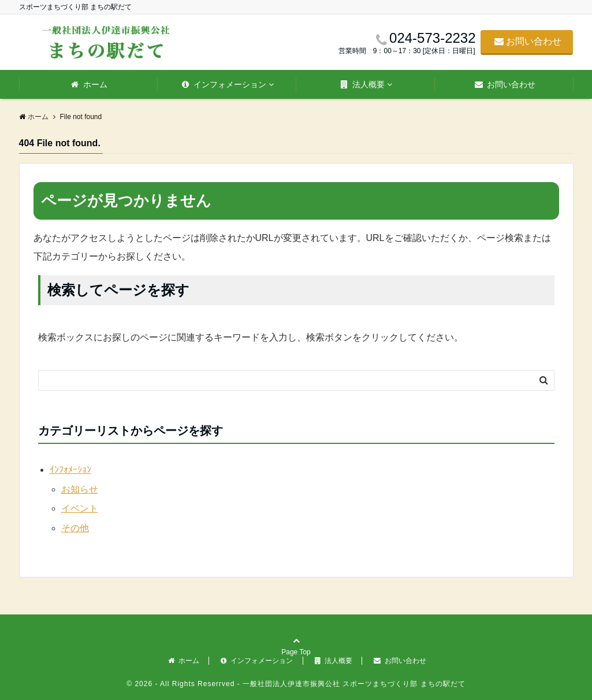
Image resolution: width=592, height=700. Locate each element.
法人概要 (363, 84)
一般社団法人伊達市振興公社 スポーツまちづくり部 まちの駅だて (353, 684)
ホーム (89, 84)
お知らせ (80, 489)
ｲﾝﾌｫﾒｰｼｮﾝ (70, 470)
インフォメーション (224, 84)
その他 (75, 528)
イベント (80, 508)
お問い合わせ (528, 41)
